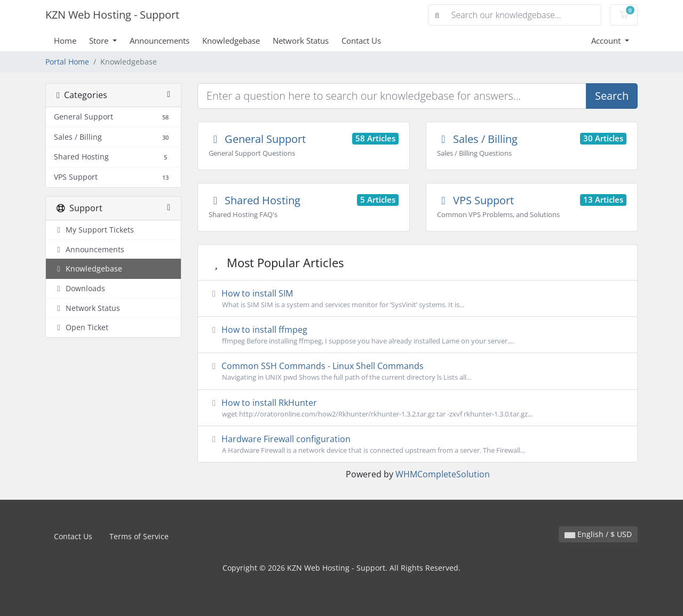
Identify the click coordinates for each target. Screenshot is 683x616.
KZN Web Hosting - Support (112, 15)
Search (612, 96)
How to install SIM (418, 299)
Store (100, 41)
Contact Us (361, 41)
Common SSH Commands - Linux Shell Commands (418, 371)
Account (607, 41)
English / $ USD (598, 534)
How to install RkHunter (418, 408)
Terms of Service (139, 536)
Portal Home (67, 62)
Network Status (301, 41)
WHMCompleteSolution (443, 474)
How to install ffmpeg (418, 335)
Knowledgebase (231, 41)
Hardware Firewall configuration (418, 444)
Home (65, 41)
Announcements (160, 41)
